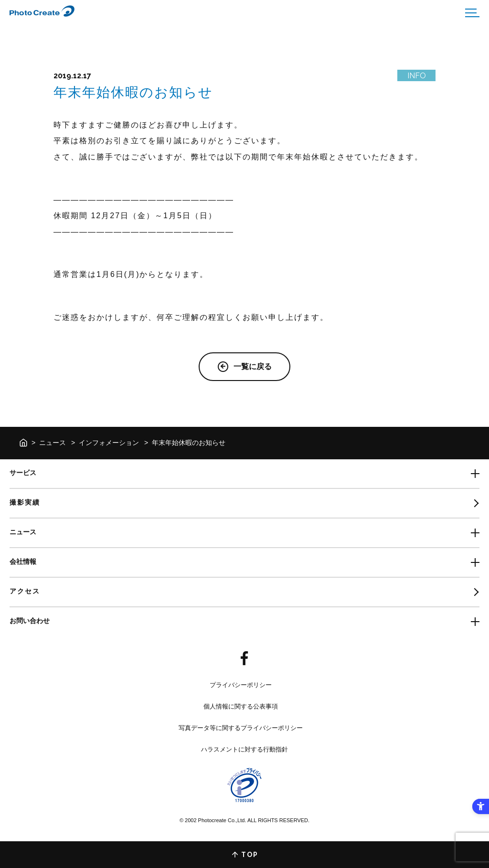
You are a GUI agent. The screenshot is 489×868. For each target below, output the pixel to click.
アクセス (25, 591)
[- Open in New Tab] (244, 659)
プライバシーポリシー (241, 685)
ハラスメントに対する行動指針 (244, 749)
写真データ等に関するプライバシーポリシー (241, 728)
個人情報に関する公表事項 (241, 706)
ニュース (53, 443)
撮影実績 (25, 502)
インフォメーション (109, 443)
